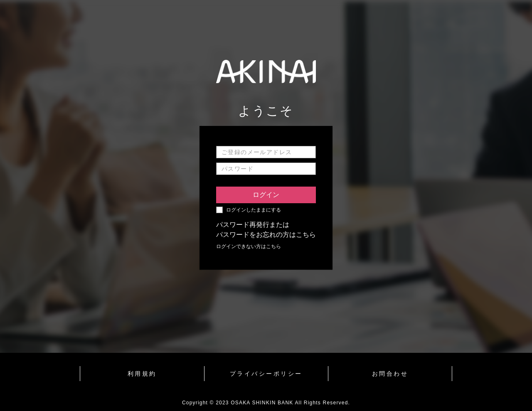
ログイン (266, 195)
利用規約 (142, 374)
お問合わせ (390, 374)
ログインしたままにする (254, 210)
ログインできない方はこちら (249, 246)
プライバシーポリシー (266, 374)
